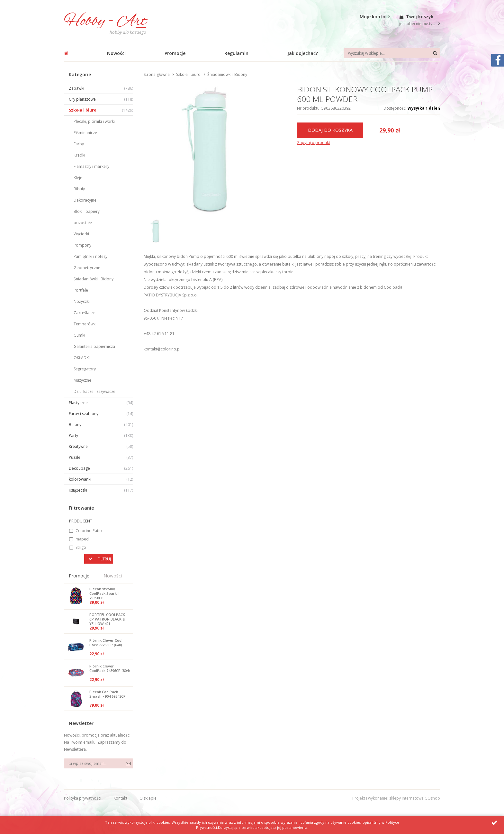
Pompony (82, 245)
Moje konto (373, 17)
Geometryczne (87, 268)
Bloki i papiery (87, 211)
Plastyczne (101, 403)
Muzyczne (82, 380)
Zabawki (101, 88)
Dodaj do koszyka (330, 130)
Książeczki (101, 490)
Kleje (78, 178)
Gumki (79, 335)
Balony (101, 425)
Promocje (175, 53)
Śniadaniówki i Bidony (94, 279)
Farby (79, 144)
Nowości (116, 53)
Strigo (81, 547)
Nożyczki (82, 301)
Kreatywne (101, 446)
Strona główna (157, 74)
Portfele (81, 290)
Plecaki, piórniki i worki (94, 121)
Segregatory (85, 369)
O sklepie (148, 798)
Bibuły (79, 189)
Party (101, 435)
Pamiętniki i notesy (90, 256)
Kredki (79, 155)
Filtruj (104, 559)
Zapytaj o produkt (314, 143)
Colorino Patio (89, 531)
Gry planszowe (101, 99)
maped (82, 539)
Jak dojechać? (303, 53)
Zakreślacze (85, 313)
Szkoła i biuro (101, 110)
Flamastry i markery (91, 166)
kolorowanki (101, 479)
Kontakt (120, 798)
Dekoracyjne (85, 200)
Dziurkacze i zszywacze (94, 391)
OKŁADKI (82, 358)
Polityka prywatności (83, 798)
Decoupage (101, 468)
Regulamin (236, 53)
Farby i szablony (101, 414)
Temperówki (85, 324)
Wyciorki (81, 234)
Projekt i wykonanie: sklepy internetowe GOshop (396, 798)
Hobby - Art (105, 21)
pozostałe (83, 223)
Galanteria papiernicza (94, 346)
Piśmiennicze (85, 133)
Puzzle (101, 457)
